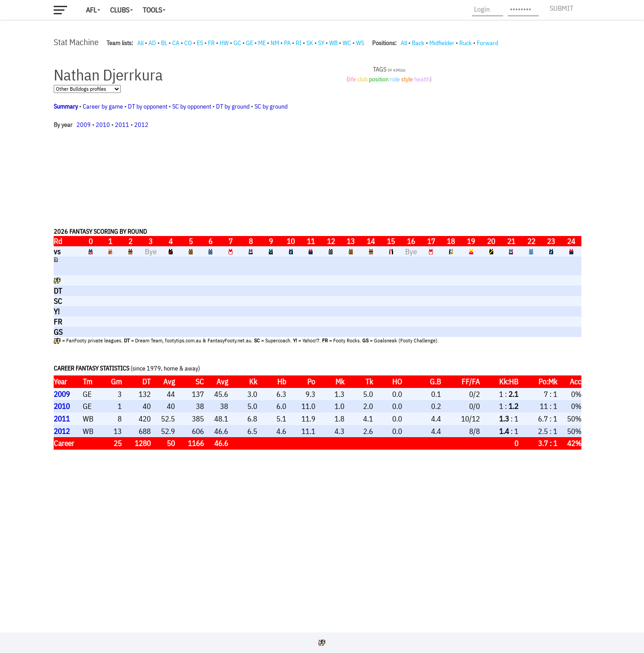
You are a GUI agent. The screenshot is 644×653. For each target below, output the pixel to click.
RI (299, 43)
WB (333, 43)
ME (262, 43)
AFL (91, 10)
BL (164, 43)
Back (418, 43)
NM (275, 43)
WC (347, 43)
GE (250, 43)
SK (310, 43)
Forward (487, 43)
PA (287, 43)
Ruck (466, 43)
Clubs (120, 10)
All (140, 43)
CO (188, 43)
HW (224, 43)
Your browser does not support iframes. (318, 337)
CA (176, 43)
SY (321, 43)
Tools (152, 10)
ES (200, 43)
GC (237, 43)
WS (360, 43)
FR (211, 43)
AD (152, 43)
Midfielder (442, 43)
